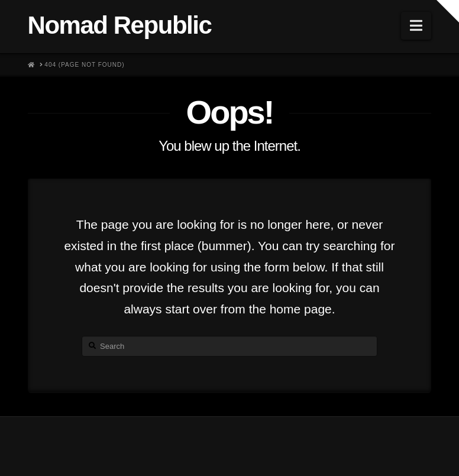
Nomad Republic (120, 25)
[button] (416, 26)
